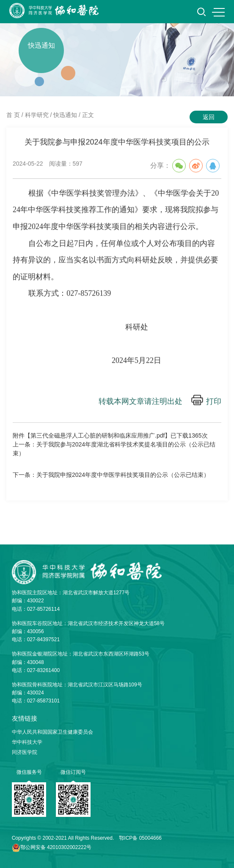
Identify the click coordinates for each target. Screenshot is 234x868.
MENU (218, 12)
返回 (209, 117)
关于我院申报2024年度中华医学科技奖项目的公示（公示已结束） (123, 475)
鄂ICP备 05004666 (140, 838)
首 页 (13, 115)
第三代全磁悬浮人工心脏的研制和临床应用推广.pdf (98, 435)
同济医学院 (25, 752)
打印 (214, 402)
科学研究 (37, 115)
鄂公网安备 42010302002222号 (56, 847)
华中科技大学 (27, 742)
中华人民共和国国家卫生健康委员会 (52, 732)
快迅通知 (65, 115)
